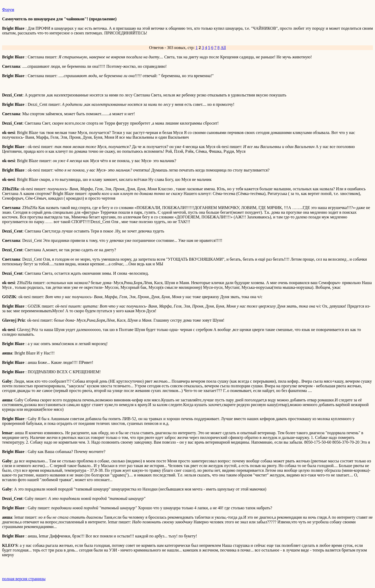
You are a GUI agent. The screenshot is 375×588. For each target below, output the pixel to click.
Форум (8, 10)
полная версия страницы (24, 579)
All (223, 48)
